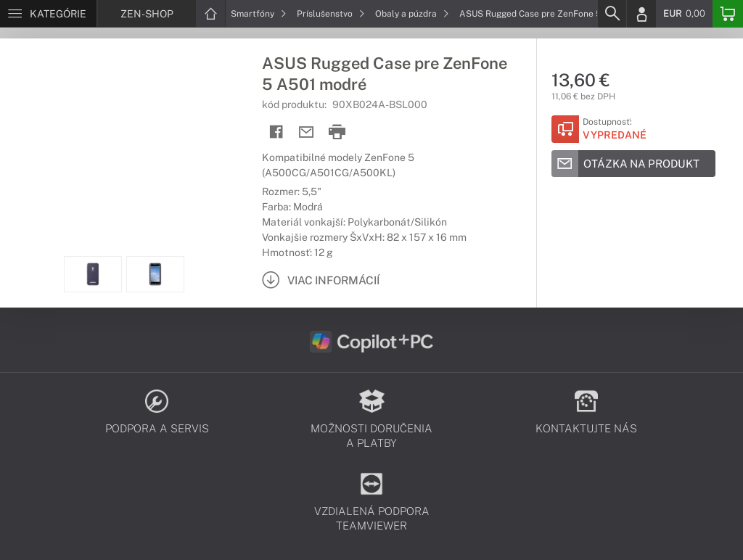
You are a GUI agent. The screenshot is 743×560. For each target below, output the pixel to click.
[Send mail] (307, 132)
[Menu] (48, 14)
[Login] (641, 14)
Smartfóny (259, 14)
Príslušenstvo (331, 14)
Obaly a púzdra (412, 14)
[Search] (612, 14)
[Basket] (728, 14)
